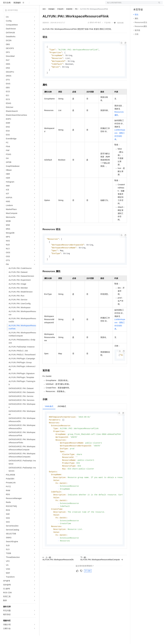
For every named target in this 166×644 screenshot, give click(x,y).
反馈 (88, 587)
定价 (57, 4)
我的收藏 (120, 31)
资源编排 (17, 11)
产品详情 (107, 31)
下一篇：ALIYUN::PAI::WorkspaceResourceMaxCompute (102, 575)
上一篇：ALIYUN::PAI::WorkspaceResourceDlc (58, 575)
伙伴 (71, 4)
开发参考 (60, 17)
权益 (50, 4)
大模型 (27, 4)
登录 (158, 4)
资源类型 (69, 17)
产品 (34, 4)
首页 (44, 17)
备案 (136, 4)
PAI (76, 17)
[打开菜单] (4, 4)
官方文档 (7, 11)
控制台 (143, 4)
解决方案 (42, 4)
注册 (149, 4)
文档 (131, 4)
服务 (77, 4)
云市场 (64, 4)
